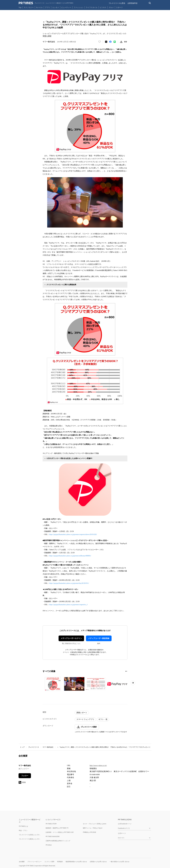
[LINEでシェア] (115, 42)
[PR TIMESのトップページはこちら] (46, 3)
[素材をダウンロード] (121, 42)
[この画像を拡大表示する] (53, 684)
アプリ (47, 7)
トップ (22, 747)
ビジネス (103, 7)
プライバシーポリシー (34, 862)
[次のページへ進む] (133, 683)
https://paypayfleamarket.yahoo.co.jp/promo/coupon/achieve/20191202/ (73, 534)
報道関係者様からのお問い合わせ (76, 862)
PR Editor (49, 845)
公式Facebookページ (125, 824)
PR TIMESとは (23, 826)
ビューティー (66, 7)
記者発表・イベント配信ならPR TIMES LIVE (60, 832)
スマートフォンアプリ (85, 719)
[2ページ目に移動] (127, 671)
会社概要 (22, 862)
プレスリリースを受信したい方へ (30, 835)
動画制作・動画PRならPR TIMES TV (57, 828)
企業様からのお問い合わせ (98, 862)
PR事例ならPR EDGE (89, 832)
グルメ (111, 7)
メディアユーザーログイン (71, 638)
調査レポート (82, 713)
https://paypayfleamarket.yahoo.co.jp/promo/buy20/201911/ (69, 583)
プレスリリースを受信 (117, 3)
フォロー (25, 776)
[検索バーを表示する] (150, 3)
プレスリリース (34, 747)
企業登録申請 (132, 3)
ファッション (79, 7)
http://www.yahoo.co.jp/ (98, 765)
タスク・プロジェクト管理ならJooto (95, 824)
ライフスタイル (92, 7)
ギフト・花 (103, 719)
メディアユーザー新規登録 (99, 638)
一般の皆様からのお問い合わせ (119, 862)
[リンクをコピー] (125, 42)
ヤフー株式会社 (48, 747)
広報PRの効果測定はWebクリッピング (58, 841)
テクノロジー (29, 7)
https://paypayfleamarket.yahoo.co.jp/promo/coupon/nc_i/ (68, 605)
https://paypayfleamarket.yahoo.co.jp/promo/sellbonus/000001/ (70, 556)
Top (20, 7)
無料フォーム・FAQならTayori (93, 828)
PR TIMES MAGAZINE (53, 836)
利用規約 (60, 862)
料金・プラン (23, 830)
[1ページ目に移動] (126, 671)
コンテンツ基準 (49, 862)
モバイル (39, 7)
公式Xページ (122, 833)
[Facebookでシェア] (110, 42)
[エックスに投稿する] (106, 42)
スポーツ (119, 7)
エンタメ (56, 7)
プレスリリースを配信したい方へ (30, 839)
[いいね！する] (100, 42)
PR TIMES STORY (51, 824)
